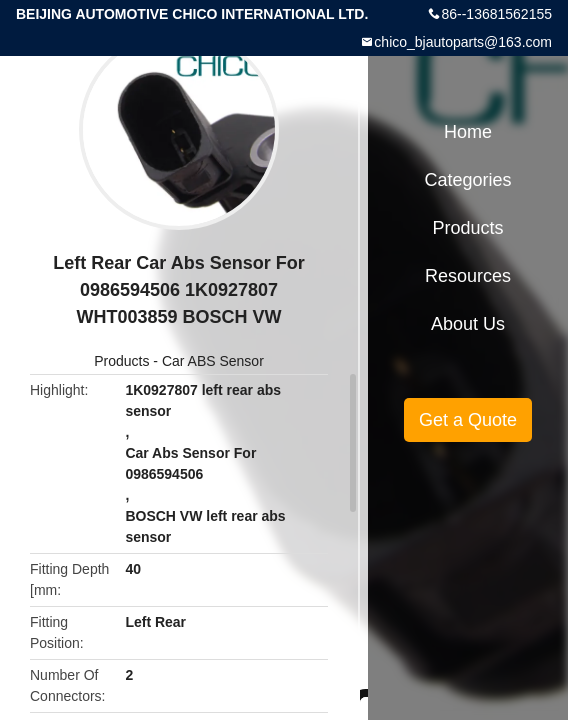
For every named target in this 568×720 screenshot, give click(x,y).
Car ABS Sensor (213, 361)
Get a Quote (468, 420)
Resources (468, 276)
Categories (467, 180)
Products (121, 361)
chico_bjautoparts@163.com (463, 42)
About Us (468, 324)
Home (468, 132)
